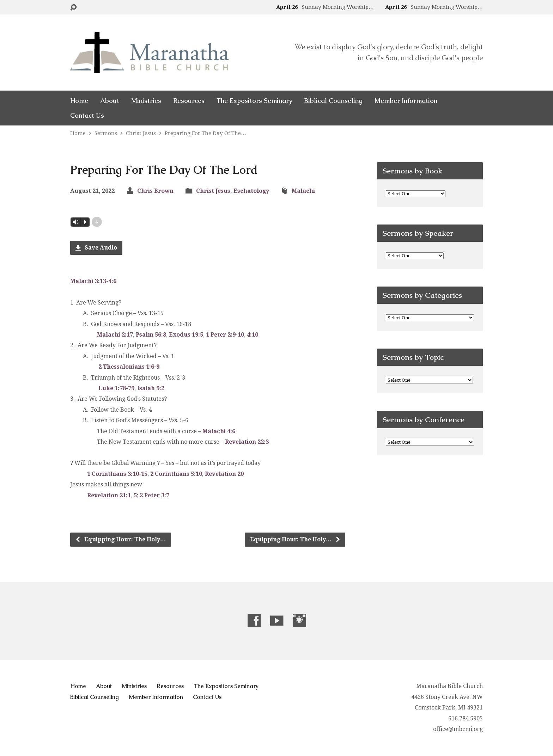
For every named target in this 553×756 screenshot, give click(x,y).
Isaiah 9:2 (151, 388)
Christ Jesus (141, 133)
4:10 (253, 335)
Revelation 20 (224, 474)
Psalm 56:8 (151, 335)
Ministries (146, 101)
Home (79, 101)
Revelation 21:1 (109, 495)
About (110, 101)
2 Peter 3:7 (154, 495)
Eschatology (251, 191)
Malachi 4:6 (219, 431)
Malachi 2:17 (115, 335)
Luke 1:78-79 (116, 388)
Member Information (406, 101)
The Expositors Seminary (254, 101)
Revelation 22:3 (247, 442)
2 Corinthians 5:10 (176, 474)
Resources (189, 101)
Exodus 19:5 (186, 335)
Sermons (106, 133)
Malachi (303, 191)
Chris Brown (155, 191)
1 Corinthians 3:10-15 (117, 474)
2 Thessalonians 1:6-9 (129, 367)
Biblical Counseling (333, 101)
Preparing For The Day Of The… (205, 133)
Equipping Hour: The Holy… (120, 539)
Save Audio (96, 248)
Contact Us (87, 116)
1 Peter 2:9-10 (225, 335)
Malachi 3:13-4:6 (93, 281)
